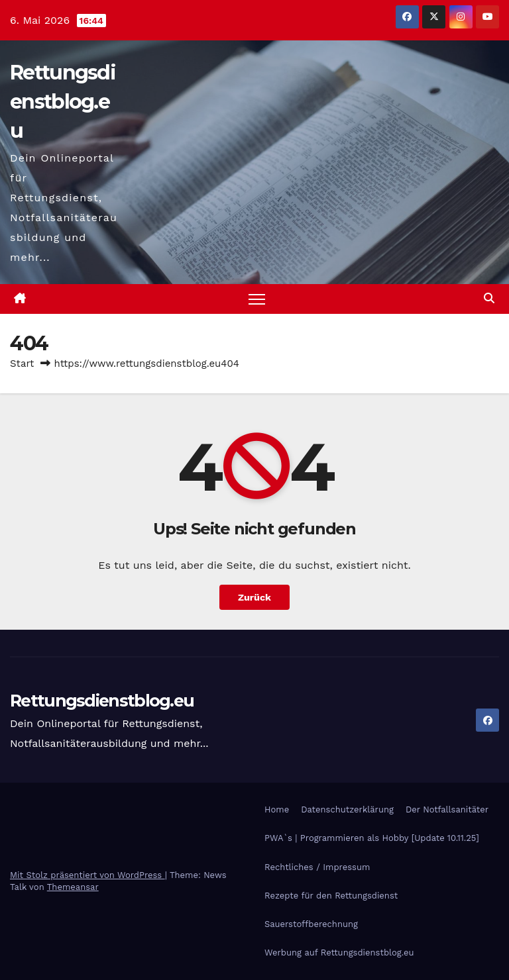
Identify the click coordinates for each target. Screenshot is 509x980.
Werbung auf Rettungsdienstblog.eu (339, 953)
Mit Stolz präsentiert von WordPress (87, 875)
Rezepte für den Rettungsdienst (331, 896)
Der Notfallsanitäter (447, 809)
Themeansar (73, 887)
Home (277, 809)
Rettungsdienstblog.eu (63, 102)
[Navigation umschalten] (257, 299)
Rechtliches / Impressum (317, 867)
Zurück (254, 597)
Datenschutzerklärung (347, 809)
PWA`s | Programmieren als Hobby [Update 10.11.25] (372, 838)
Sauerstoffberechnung (311, 924)
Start (22, 364)
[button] (489, 298)
